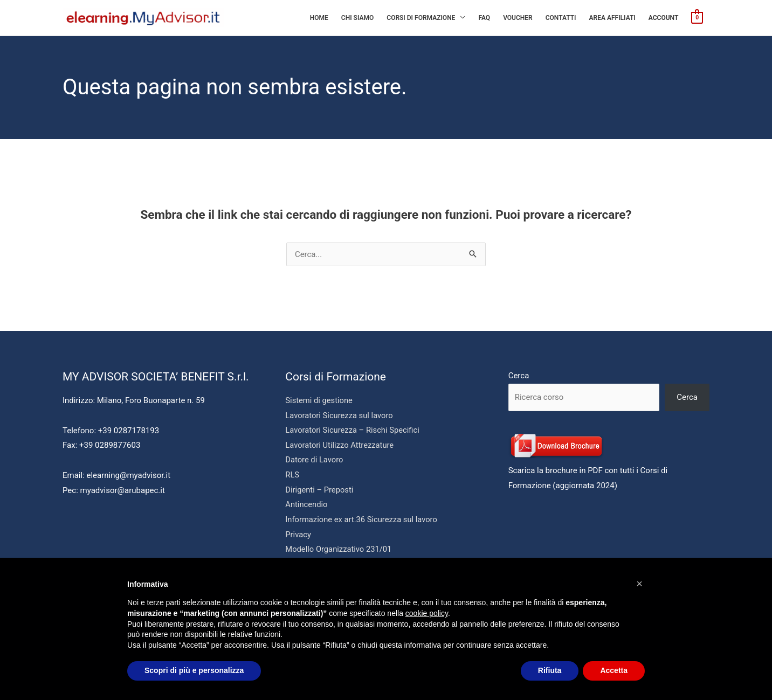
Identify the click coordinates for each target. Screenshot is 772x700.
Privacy (298, 536)
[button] (639, 584)
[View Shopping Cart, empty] (697, 17)
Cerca (519, 376)
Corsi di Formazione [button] (421, 18)
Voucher (518, 18)
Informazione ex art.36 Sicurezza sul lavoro (363, 521)
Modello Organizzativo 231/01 (339, 551)
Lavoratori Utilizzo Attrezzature (340, 446)
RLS (292, 475)
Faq (484, 18)
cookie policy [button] (427, 613)
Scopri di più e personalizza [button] (194, 670)
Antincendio (307, 505)
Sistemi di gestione (319, 400)
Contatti (561, 18)
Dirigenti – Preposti (320, 490)
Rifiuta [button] (550, 670)
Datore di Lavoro (315, 461)
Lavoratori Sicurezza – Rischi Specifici (353, 431)
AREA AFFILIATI (612, 18)
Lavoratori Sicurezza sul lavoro (340, 415)
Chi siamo (357, 18)
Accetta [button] (614, 670)
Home (319, 18)
